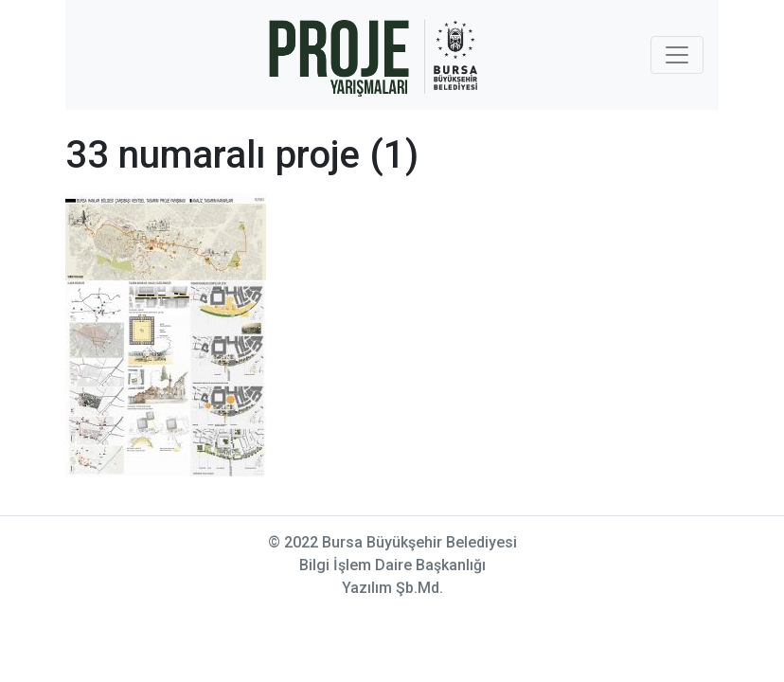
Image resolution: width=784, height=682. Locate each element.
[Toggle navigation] (677, 55)
